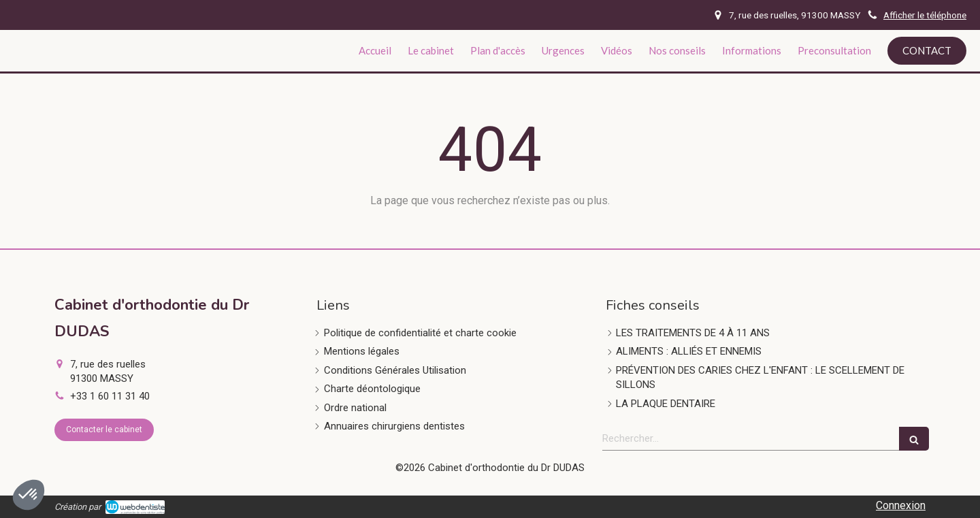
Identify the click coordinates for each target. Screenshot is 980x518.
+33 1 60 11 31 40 (110, 396)
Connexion (901, 505)
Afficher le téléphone (925, 15)
